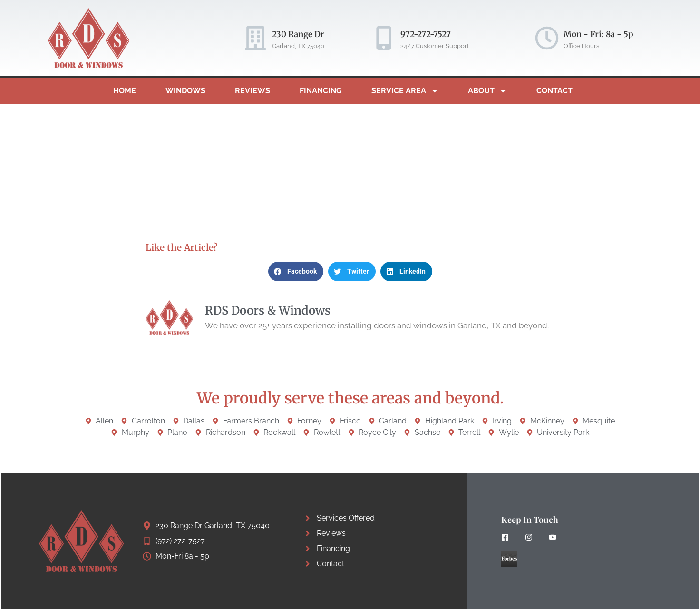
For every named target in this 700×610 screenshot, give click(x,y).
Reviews (253, 91)
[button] (296, 271)
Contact (554, 91)
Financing (321, 91)
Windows (185, 91)
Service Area (405, 91)
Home (125, 91)
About (487, 91)
